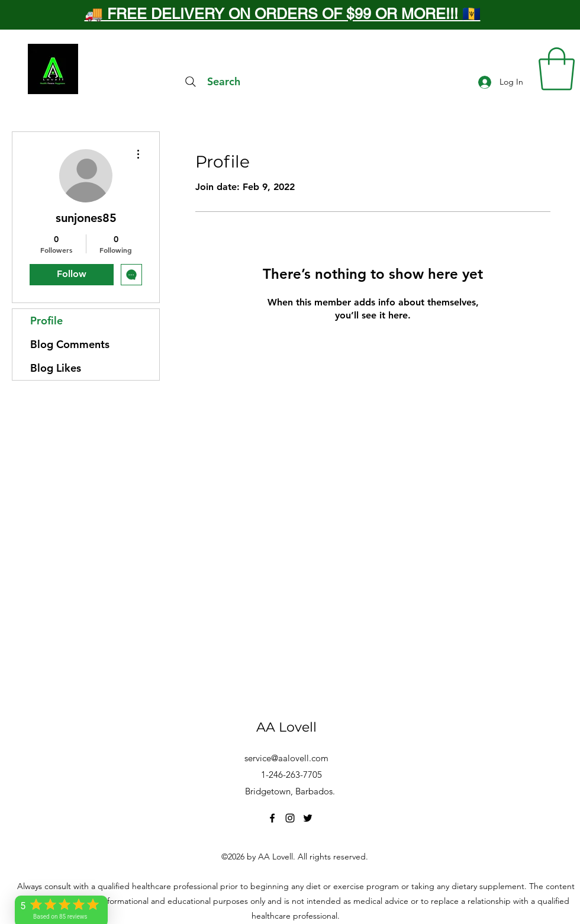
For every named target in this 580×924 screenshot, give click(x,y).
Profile (46, 321)
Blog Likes (56, 368)
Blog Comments (70, 344)
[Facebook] (272, 818)
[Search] (211, 82)
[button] (557, 69)
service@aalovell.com (286, 758)
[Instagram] (290, 818)
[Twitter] (308, 818)
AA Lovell (286, 727)
